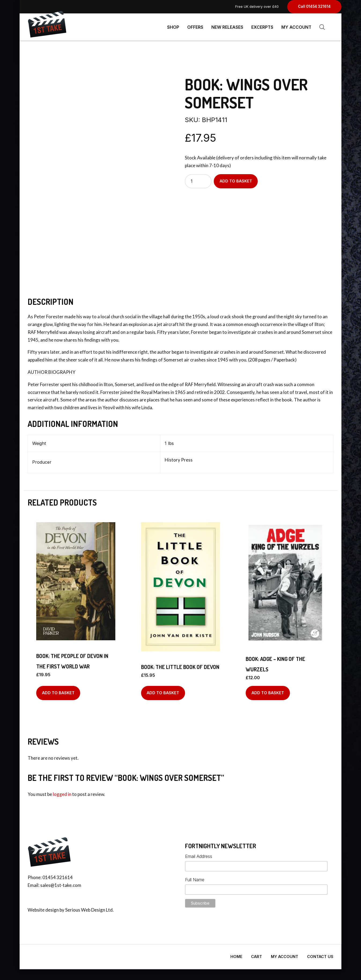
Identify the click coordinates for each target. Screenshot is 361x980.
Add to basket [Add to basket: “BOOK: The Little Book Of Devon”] (163, 691)
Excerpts (262, 27)
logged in (62, 792)
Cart (257, 954)
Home (236, 954)
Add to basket (236, 179)
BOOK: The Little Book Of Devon (180, 665)
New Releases (227, 27)
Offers (195, 27)
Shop (173, 27)
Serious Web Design (85, 908)
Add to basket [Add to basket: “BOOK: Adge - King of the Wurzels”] (268, 691)
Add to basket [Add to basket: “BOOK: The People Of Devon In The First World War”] (58, 691)
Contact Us (320, 954)
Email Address (199, 854)
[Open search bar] (322, 27)
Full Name (195, 877)
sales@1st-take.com (61, 883)
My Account (296, 27)
